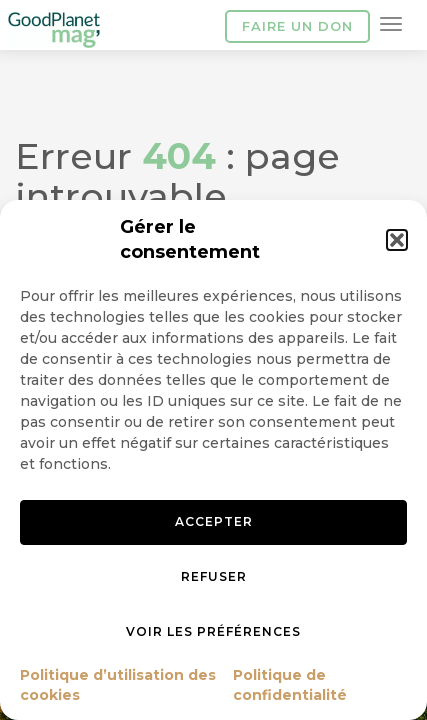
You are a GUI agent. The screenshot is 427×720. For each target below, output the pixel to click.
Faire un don (297, 26)
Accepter (214, 521)
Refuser (214, 576)
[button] (397, 240)
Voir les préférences (213, 631)
